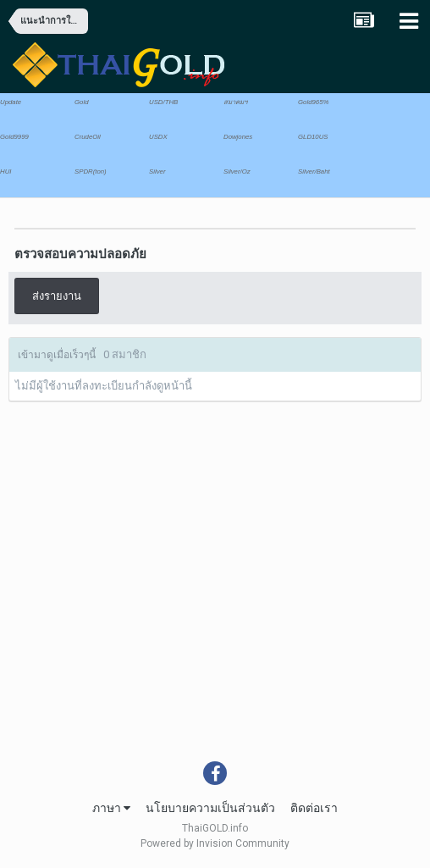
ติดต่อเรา (314, 808)
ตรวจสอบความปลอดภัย (80, 254)
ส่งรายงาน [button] (57, 296)
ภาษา (111, 808)
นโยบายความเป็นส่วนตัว (210, 808)
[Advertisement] (215, 634)
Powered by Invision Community (215, 843)
